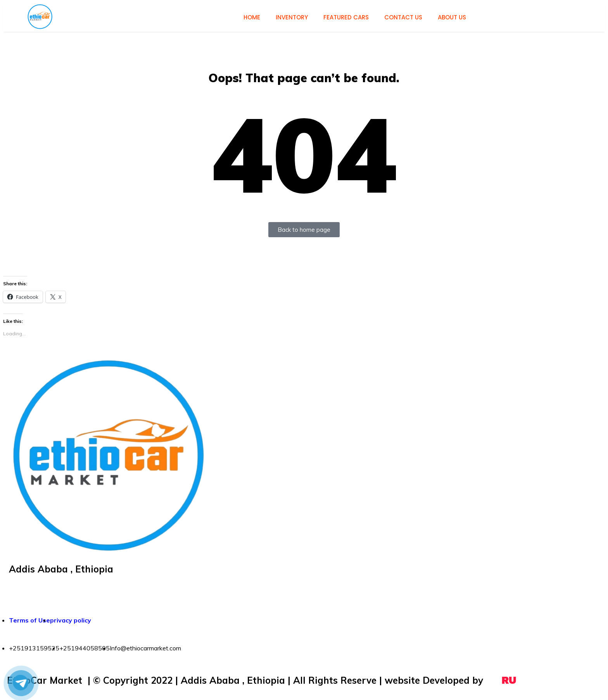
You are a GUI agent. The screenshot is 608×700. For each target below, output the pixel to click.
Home (252, 17)
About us (452, 17)
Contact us (403, 17)
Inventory (292, 17)
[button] (40, 17)
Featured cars (346, 17)
